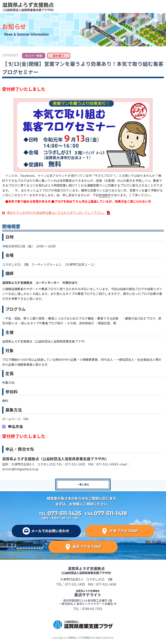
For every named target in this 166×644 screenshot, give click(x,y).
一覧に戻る (83, 484)
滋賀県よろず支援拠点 (86, 570)
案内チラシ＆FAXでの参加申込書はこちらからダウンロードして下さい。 (56, 213)
